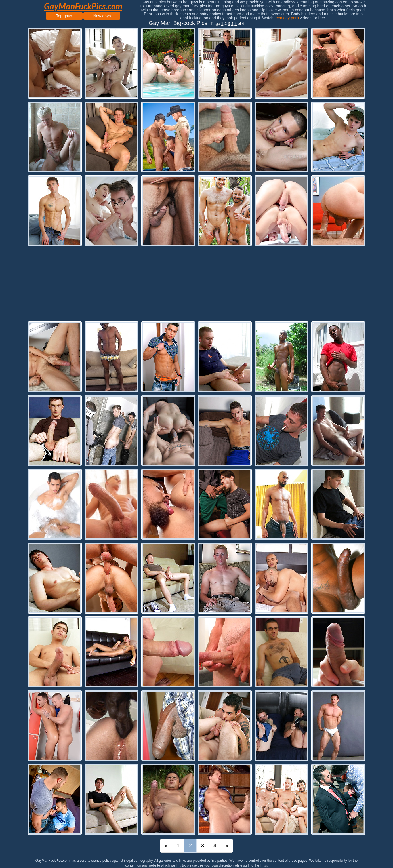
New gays (102, 16)
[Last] (227, 846)
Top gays (64, 16)
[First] (166, 846)
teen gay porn (287, 18)
